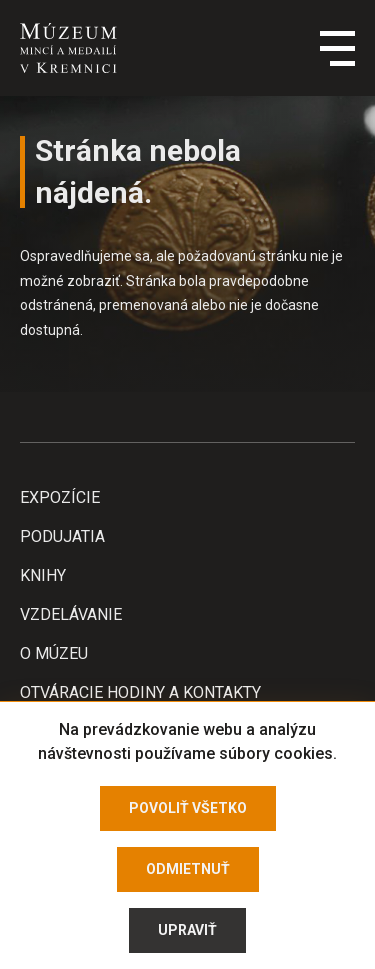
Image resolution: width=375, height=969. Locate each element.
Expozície (60, 497)
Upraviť (187, 930)
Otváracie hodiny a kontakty (140, 692)
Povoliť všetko (188, 808)
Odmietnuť (188, 869)
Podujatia (62, 536)
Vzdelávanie (71, 614)
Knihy (43, 575)
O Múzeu (54, 653)
